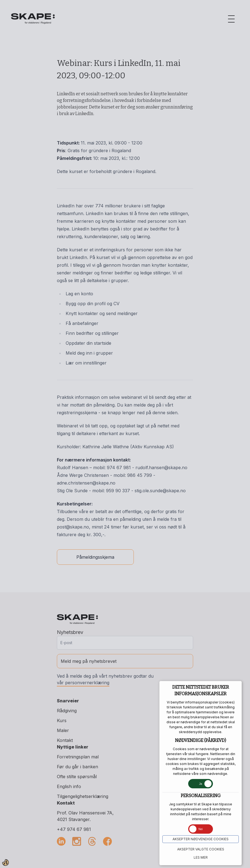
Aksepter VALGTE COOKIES (201, 849)
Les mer (201, 857)
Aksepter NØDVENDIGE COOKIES (201, 839)
